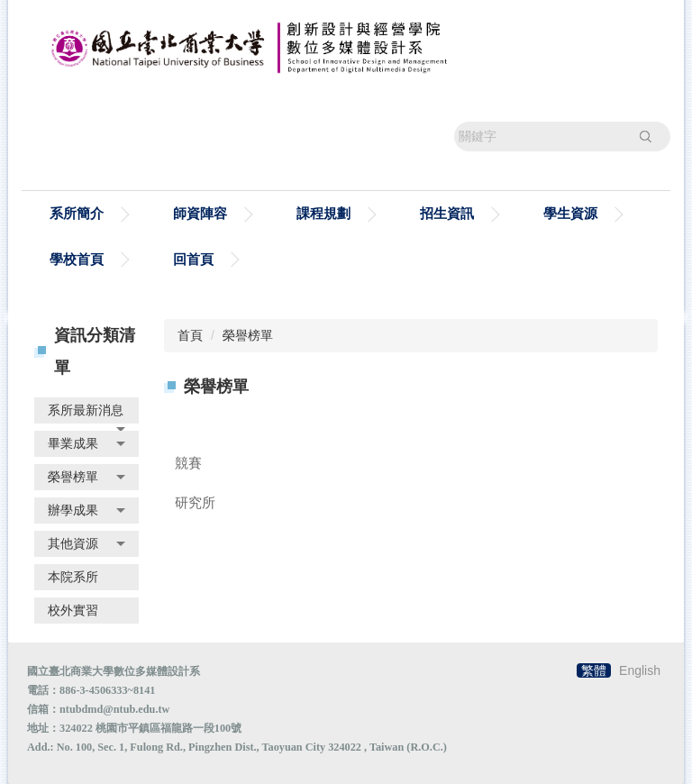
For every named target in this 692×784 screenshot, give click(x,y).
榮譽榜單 (248, 335)
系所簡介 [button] (77, 213)
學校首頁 (77, 259)
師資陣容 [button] (200, 213)
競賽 (188, 463)
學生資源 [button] (570, 213)
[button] (86, 410)
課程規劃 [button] (323, 213)
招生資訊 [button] (447, 213)
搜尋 (645, 136)
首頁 (190, 335)
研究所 (195, 502)
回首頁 (193, 259)
